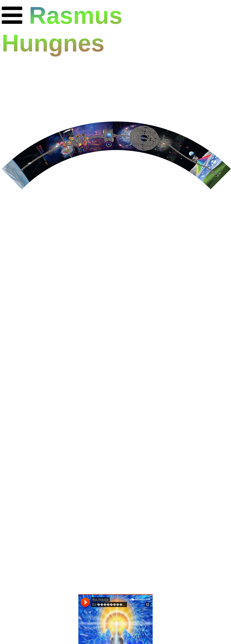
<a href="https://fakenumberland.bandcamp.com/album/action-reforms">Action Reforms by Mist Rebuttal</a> (115, 245)
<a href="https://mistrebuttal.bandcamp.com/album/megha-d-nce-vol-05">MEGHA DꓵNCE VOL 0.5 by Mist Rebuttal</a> (115, 511)
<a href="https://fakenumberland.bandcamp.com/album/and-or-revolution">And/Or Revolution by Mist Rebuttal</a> (115, 378)
